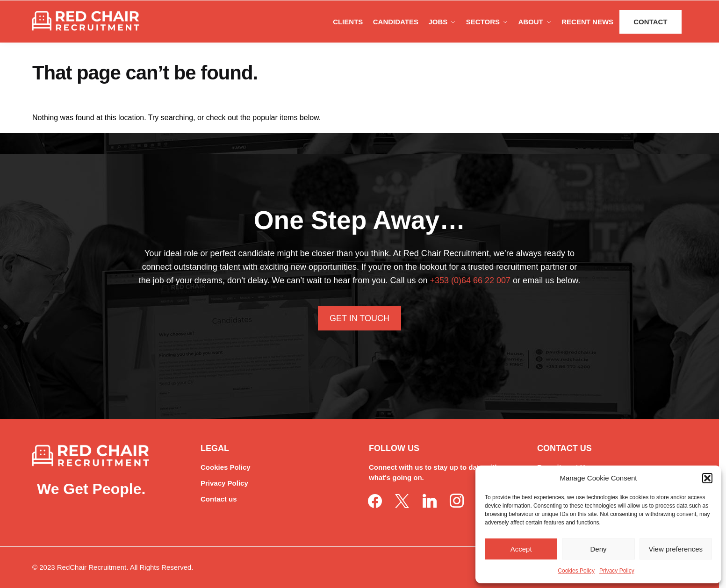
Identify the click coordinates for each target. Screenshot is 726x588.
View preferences (676, 549)
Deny (598, 549)
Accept (521, 549)
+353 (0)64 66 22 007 (470, 280)
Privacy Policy (617, 571)
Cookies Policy (576, 571)
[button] (707, 478)
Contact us (219, 499)
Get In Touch (359, 318)
